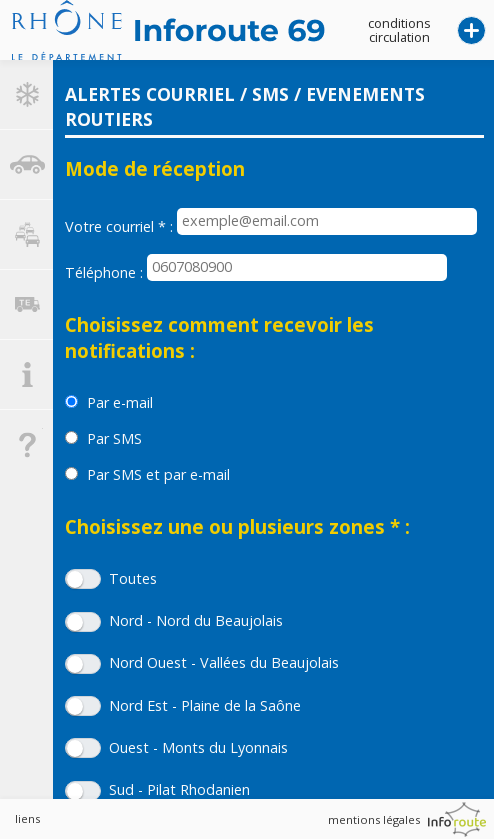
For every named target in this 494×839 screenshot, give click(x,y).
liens (27, 818)
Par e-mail (120, 402)
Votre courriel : (119, 226)
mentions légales (374, 819)
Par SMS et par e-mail (158, 474)
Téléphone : (104, 272)
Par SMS (114, 438)
